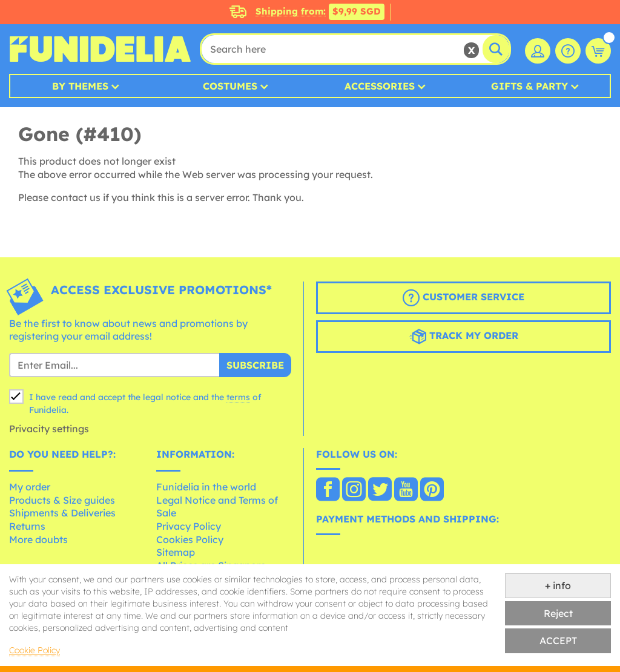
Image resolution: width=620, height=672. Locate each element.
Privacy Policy (189, 526)
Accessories (380, 86)
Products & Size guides (62, 500)
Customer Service (463, 298)
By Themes (80, 86)
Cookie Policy (35, 650)
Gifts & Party (529, 86)
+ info (558, 585)
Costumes (230, 86)
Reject (558, 613)
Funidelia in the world (206, 487)
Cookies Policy (190, 539)
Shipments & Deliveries (62, 513)
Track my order (464, 337)
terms (238, 397)
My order (30, 487)
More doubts (38, 539)
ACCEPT (558, 641)
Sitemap (176, 552)
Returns (27, 526)
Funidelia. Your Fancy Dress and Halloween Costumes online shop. (100, 49)
